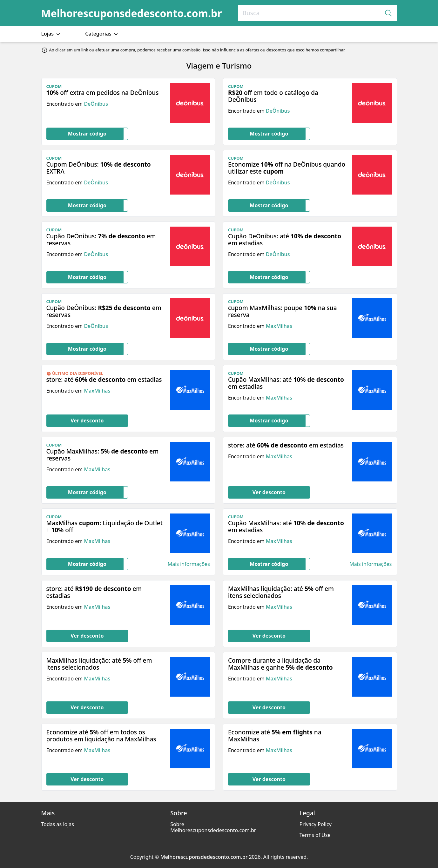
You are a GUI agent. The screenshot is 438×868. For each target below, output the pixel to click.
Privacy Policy (316, 824)
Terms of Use (315, 835)
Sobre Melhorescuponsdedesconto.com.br (213, 827)
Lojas (51, 34)
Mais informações (189, 564)
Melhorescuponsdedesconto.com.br (132, 13)
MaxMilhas (279, 326)
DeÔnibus (96, 104)
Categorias (102, 34)
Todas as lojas (58, 824)
